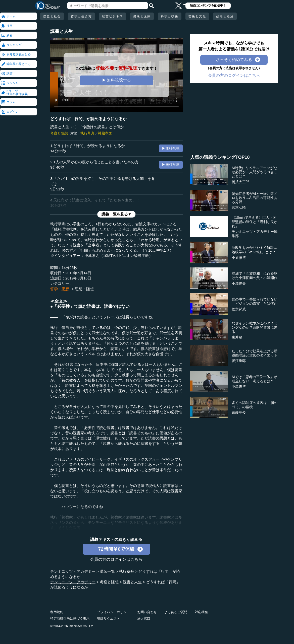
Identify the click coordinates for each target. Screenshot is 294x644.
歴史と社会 (52, 16)
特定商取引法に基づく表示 (70, 619)
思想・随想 (84, 289)
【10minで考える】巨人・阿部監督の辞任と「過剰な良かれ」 (255, 222)
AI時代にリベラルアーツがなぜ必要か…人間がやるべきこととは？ (255, 172)
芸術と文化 (197, 16)
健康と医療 (142, 16)
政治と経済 (225, 16)
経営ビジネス (113, 16)
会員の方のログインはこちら (116, 559)
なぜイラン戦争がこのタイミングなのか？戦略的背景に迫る (255, 327)
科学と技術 (170, 16)
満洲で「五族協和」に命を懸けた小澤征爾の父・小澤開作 (255, 276)
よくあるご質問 (176, 612)
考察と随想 (59, 133)
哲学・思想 (60, 289)
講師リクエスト (108, 619)
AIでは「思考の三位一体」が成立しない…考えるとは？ (254, 379)
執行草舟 (87, 133)
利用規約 (57, 612)
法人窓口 (144, 619)
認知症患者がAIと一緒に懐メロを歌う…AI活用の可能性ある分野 (254, 198)
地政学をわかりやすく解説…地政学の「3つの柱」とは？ (255, 250)
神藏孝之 (105, 133)
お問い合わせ (147, 612)
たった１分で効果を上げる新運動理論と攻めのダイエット (255, 353)
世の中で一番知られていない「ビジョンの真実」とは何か (255, 301)
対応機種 (201, 612)
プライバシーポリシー (113, 612)
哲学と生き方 (81, 16)
